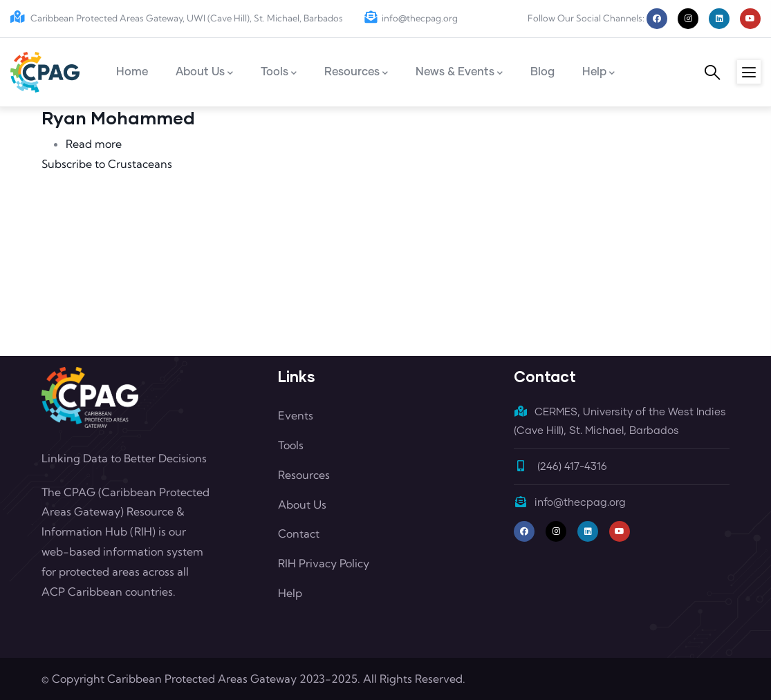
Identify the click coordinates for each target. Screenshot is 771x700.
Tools (291, 445)
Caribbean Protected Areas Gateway (202, 679)
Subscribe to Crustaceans (107, 164)
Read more (94, 144)
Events (296, 415)
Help (290, 593)
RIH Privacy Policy (324, 563)
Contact (299, 533)
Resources (304, 475)
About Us (302, 504)
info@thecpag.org (411, 18)
